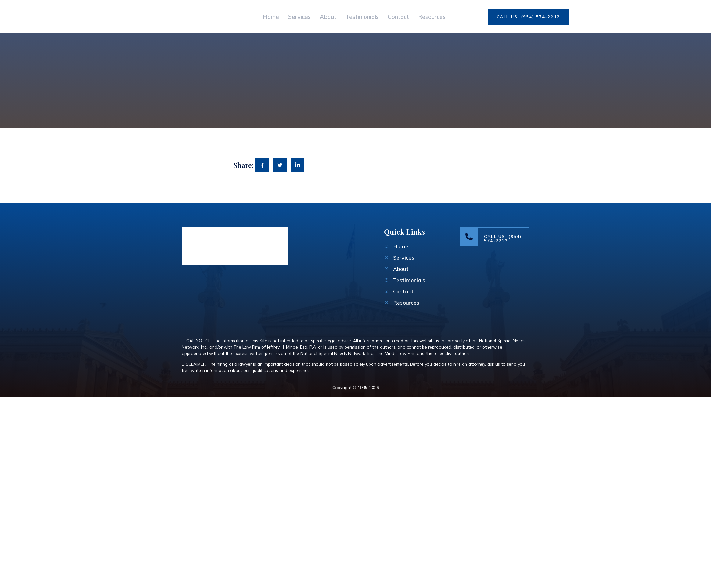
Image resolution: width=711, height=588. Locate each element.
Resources (445, 17)
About (319, 17)
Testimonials (360, 17)
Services (284, 17)
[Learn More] (495, 237)
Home (249, 17)
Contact (404, 17)
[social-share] (262, 165)
